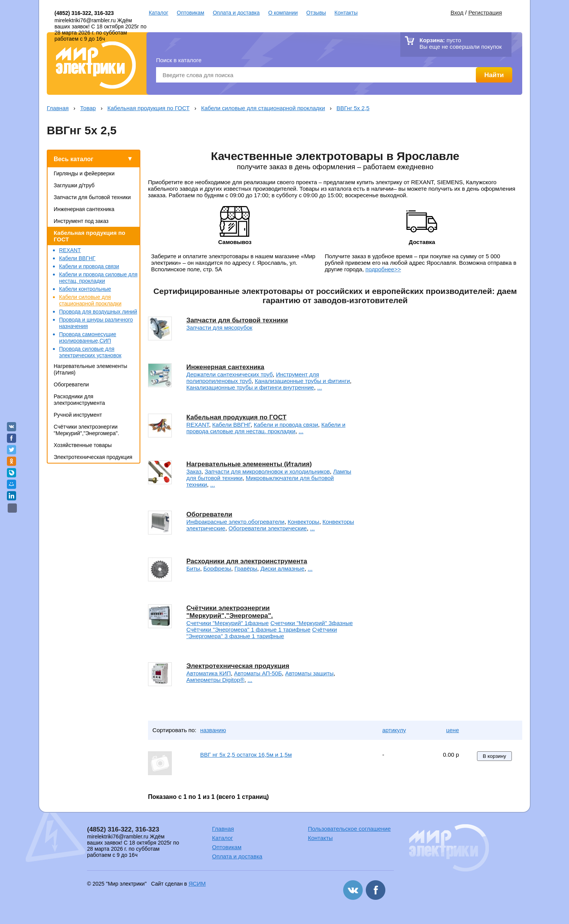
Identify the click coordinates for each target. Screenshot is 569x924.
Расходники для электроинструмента (79, 400)
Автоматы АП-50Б (258, 673)
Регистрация (485, 12)
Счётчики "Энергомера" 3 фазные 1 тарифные (262, 633)
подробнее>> (383, 269)
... (320, 387)
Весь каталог (73, 159)
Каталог (159, 13)
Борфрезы (217, 568)
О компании (283, 13)
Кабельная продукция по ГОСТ (148, 108)
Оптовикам (191, 13)
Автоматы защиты (309, 673)
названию (213, 730)
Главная (58, 108)
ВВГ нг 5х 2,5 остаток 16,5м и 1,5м (246, 755)
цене (453, 730)
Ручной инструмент (78, 415)
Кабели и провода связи (89, 266)
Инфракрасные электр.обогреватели (235, 522)
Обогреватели (71, 384)
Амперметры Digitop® (215, 680)
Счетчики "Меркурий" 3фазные (312, 623)
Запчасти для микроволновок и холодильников (267, 471)
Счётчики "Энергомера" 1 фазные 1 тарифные (248, 629)
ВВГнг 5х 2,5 (353, 108)
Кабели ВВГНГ (77, 258)
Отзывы (316, 13)
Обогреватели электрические (268, 528)
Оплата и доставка (236, 13)
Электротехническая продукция (93, 457)
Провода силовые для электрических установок (90, 352)
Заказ (194, 471)
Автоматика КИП (209, 673)
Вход (457, 12)
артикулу (394, 730)
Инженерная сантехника (84, 209)
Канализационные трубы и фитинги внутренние (250, 387)
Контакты (346, 13)
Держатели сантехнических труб (229, 374)
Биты (193, 568)
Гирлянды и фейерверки (84, 173)
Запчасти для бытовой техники (92, 197)
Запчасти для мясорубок (219, 328)
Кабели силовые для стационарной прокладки (263, 108)
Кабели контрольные (85, 289)
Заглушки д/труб (74, 185)
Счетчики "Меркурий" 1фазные (228, 623)
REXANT (70, 250)
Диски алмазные (282, 568)
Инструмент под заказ (81, 221)
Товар (88, 108)
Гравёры (246, 568)
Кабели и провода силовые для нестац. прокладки (98, 278)
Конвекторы (303, 522)
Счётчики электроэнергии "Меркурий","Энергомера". (86, 430)
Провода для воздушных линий (98, 312)
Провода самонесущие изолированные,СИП (88, 337)
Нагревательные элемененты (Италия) (249, 464)
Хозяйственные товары (83, 445)
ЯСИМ (197, 884)
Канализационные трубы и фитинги (302, 381)
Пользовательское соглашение (349, 829)
